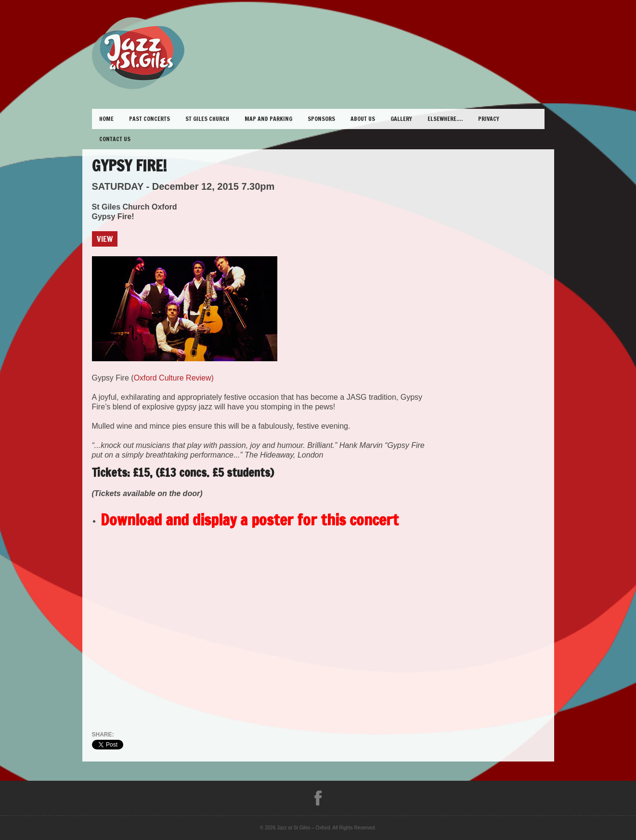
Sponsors (321, 119)
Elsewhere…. (445, 119)
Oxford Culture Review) (174, 378)
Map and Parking (268, 119)
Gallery (401, 119)
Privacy (489, 119)
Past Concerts (149, 119)
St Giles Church (207, 119)
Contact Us (115, 139)
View (105, 239)
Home (106, 119)
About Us (363, 119)
